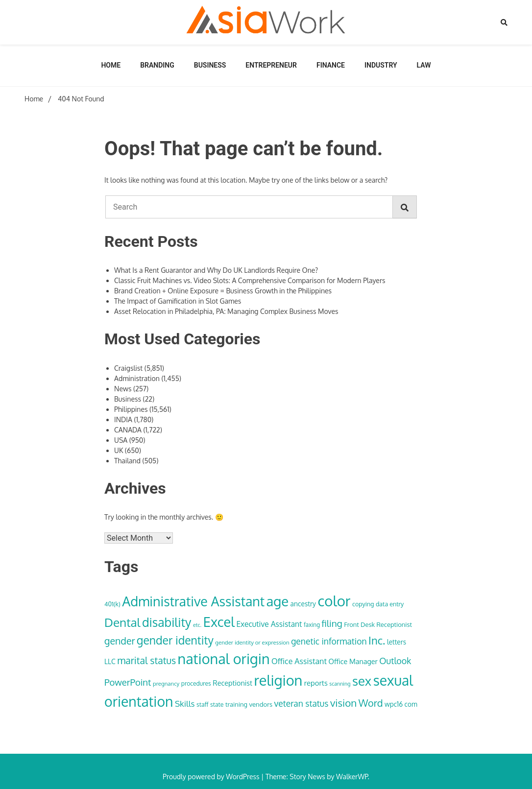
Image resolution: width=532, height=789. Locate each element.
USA (121, 440)
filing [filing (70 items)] (332, 623)
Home (111, 65)
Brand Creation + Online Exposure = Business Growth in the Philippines (223, 291)
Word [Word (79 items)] (371, 703)
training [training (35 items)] (236, 704)
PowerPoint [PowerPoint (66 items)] (128, 682)
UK (119, 450)
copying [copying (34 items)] (363, 604)
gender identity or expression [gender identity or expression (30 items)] (252, 642)
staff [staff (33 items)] (203, 704)
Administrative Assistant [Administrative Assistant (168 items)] (193, 601)
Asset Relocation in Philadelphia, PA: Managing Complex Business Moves (226, 311)
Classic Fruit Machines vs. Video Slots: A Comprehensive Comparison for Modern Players (250, 280)
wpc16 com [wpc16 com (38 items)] (401, 704)
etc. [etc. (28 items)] (197, 625)
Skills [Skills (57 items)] (185, 703)
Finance (331, 65)
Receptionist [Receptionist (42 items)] (232, 683)
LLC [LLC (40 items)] (110, 661)
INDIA (123, 419)
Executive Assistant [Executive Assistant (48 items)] (269, 624)
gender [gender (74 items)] (120, 641)
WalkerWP (352, 777)
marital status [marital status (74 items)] (146, 660)
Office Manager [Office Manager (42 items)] (353, 661)
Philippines (131, 409)
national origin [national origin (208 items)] (224, 659)
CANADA (128, 430)
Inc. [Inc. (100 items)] (377, 640)
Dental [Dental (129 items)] (122, 622)
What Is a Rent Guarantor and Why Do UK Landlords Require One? (216, 270)
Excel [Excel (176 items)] (219, 622)
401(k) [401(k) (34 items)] (112, 604)
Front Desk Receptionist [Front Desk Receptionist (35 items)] (378, 624)
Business (210, 65)
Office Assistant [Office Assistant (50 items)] (299, 661)
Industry (381, 65)
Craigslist (128, 368)
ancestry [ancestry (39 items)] (303, 604)
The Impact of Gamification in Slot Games (178, 301)
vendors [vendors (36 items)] (261, 704)
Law (424, 65)
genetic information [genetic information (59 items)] (329, 641)
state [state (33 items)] (217, 704)
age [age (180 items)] (278, 601)
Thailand (127, 461)
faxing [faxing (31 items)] (312, 625)
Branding (157, 65)
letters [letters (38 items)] (397, 642)
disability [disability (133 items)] (167, 622)
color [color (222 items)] (334, 601)
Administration (137, 378)
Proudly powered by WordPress (212, 777)
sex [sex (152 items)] (362, 681)
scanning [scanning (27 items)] (340, 684)
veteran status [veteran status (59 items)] (302, 703)
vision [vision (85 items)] (343, 703)
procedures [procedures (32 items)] (196, 683)
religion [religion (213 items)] (278, 680)
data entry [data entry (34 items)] (390, 604)
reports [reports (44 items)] (316, 683)
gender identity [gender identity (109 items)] (175, 640)
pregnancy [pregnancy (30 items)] (166, 683)
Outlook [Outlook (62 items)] (395, 661)
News (123, 389)
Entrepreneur (271, 65)
